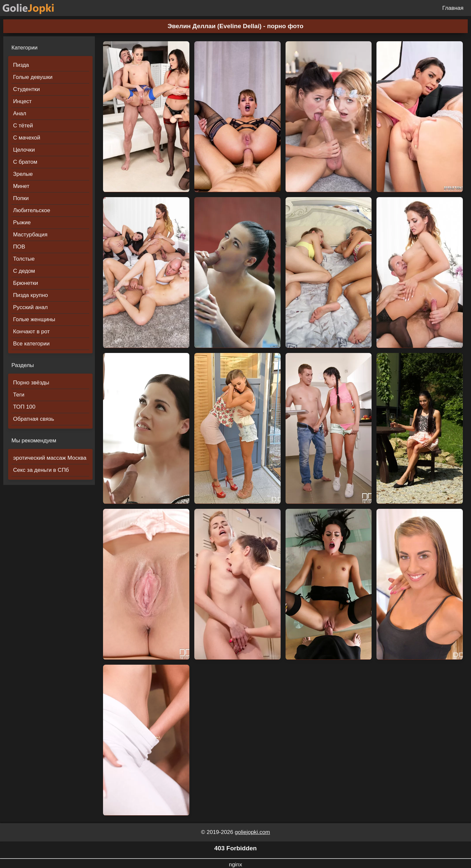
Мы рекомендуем (34, 441)
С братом (25, 162)
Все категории (31, 344)
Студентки (26, 89)
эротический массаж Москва (50, 458)
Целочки (24, 150)
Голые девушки (33, 77)
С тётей (23, 126)
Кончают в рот (31, 332)
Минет (21, 186)
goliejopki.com (253, 832)
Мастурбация (30, 235)
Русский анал (30, 307)
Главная (453, 8)
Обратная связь (34, 419)
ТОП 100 (24, 407)
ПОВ (19, 247)
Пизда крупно (30, 295)
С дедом (24, 271)
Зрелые (23, 174)
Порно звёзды (31, 383)
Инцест (22, 101)
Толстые (24, 259)
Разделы (23, 365)
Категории (25, 48)
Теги (19, 395)
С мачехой (27, 138)
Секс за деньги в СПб (41, 470)
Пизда (21, 65)
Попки (21, 198)
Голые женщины (34, 319)
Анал (20, 113)
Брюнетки (26, 283)
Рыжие (22, 222)
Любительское (32, 210)
